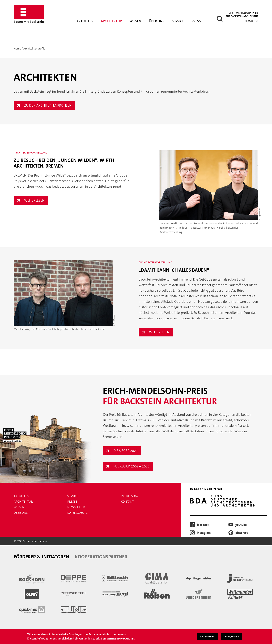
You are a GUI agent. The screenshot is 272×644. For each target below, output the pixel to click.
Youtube (241, 525)
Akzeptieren (207, 637)
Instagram (204, 533)
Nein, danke (232, 637)
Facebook (203, 525)
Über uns (157, 21)
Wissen (135, 21)
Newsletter (251, 21)
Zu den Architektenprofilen (48, 105)
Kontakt (127, 502)
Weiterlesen (36, 200)
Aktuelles (85, 21)
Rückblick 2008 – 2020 (131, 466)
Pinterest (242, 533)
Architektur (111, 21)
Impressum (129, 496)
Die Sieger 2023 (126, 451)
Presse (197, 21)
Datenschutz (77, 513)
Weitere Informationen (121, 639)
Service (178, 21)
